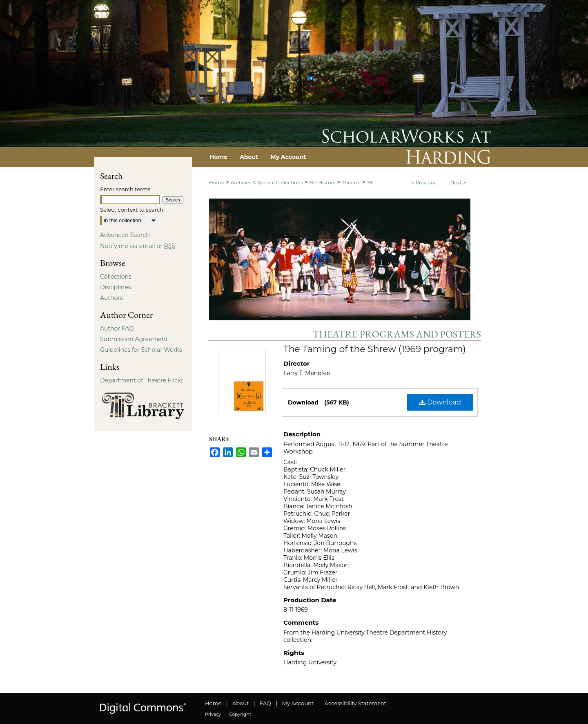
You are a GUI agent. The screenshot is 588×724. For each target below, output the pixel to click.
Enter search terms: (126, 189)
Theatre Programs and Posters (397, 334)
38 (370, 182)
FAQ (265, 703)
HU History (322, 182)
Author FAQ (117, 328)
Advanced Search (125, 235)
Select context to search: (132, 210)
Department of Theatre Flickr (142, 380)
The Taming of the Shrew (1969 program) (375, 349)
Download (440, 402)
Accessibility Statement (355, 703)
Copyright (240, 714)
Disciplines (115, 287)
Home (217, 182)
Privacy (213, 714)
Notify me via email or (138, 246)
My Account (298, 703)
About (241, 703)
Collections (116, 277)
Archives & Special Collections (267, 182)
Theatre (351, 182)
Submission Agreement (134, 339)
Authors (111, 298)
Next (456, 182)
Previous (426, 182)
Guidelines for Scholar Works (141, 350)
